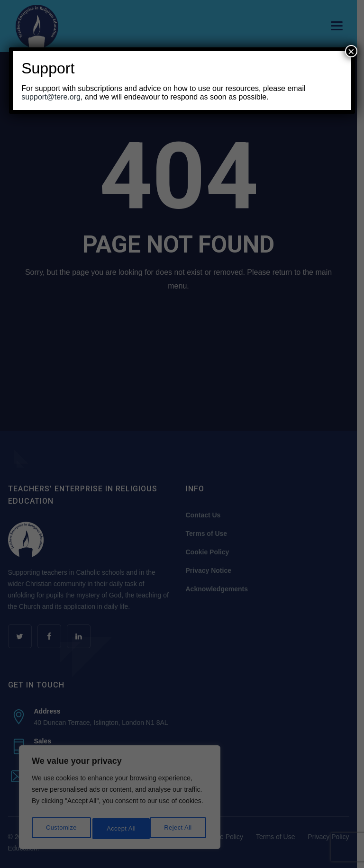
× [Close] (351, 51)
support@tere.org (51, 97)
